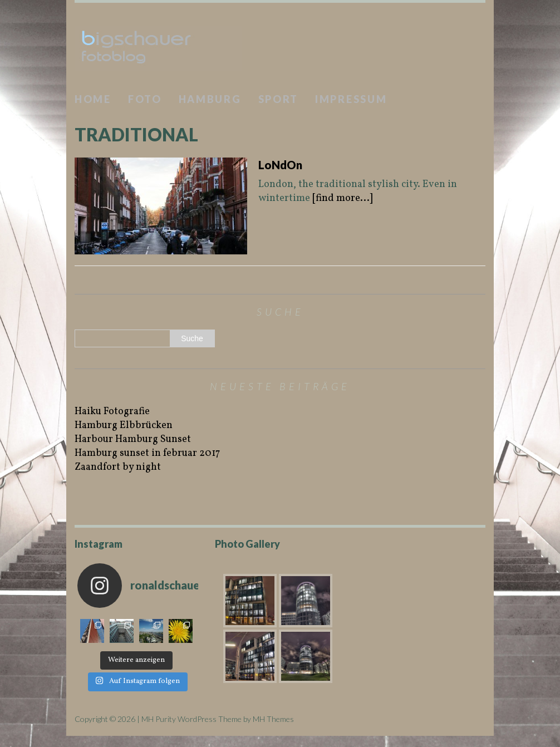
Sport (279, 99)
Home (93, 99)
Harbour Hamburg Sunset (133, 439)
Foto (145, 99)
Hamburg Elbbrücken (124, 426)
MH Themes (273, 719)
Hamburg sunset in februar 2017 (147, 453)
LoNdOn (280, 165)
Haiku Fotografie (112, 412)
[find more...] (342, 198)
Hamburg (210, 99)
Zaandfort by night (118, 467)
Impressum (351, 99)
